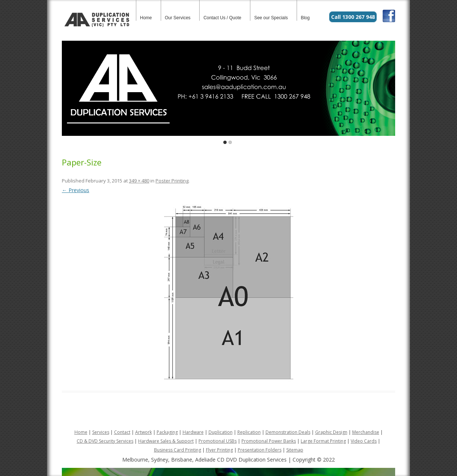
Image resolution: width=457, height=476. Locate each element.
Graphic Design (331, 432)
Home (146, 18)
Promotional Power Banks (269, 441)
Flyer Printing (219, 450)
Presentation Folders (260, 450)
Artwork (144, 432)
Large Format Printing (323, 441)
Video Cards (364, 441)
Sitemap (295, 450)
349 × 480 (139, 181)
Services (101, 432)
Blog (305, 18)
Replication (249, 432)
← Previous (76, 190)
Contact (122, 432)
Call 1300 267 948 (353, 17)
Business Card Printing (178, 450)
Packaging (167, 432)
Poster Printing (172, 181)
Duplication (221, 432)
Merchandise (366, 432)
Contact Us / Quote (222, 18)
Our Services (178, 18)
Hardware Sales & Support (166, 441)
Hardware (193, 432)
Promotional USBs (218, 441)
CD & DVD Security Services (105, 441)
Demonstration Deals (288, 432)
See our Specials (271, 18)
